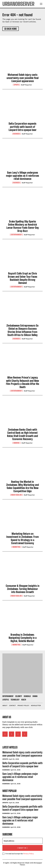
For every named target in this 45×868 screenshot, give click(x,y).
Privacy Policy (28, 854)
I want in (22, 848)
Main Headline (16, 495)
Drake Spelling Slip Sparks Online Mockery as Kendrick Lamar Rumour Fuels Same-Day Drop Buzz (23, 226)
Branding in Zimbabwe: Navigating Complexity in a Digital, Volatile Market (23, 638)
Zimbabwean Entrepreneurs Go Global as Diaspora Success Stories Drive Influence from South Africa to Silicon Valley (22, 330)
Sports (16, 85)
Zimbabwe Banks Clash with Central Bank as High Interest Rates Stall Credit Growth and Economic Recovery (22, 434)
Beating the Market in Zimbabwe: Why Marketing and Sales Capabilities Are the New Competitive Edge (23, 486)
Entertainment (16, 235)
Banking (16, 443)
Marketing (16, 547)
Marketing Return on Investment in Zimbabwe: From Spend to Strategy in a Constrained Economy (23, 538)
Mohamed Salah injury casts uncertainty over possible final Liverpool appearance (23, 78)
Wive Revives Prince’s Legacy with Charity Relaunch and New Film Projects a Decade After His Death (23, 382)
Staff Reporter (26, 85)
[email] (22, 841)
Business (16, 134)
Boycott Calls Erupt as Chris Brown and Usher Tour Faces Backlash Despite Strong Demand (23, 278)
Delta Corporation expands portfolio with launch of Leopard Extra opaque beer (23, 127)
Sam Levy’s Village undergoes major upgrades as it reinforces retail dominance (22, 176)
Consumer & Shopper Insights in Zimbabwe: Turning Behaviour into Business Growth (23, 589)
